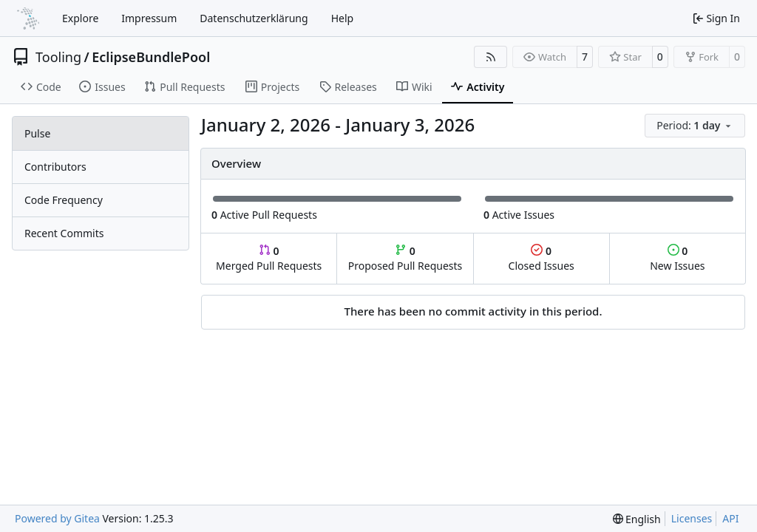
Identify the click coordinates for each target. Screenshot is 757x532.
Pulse (37, 133)
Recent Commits (64, 233)
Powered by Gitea (57, 518)
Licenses (692, 518)
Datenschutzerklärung (254, 18)
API (730, 518)
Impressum (149, 18)
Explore (80, 18)
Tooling (58, 57)
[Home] (28, 18)
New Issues (677, 258)
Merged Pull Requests (269, 258)
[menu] (695, 126)
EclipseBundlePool (151, 57)
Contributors (55, 167)
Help (343, 18)
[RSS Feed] (491, 57)
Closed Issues (542, 258)
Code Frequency (64, 200)
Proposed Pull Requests (405, 258)
